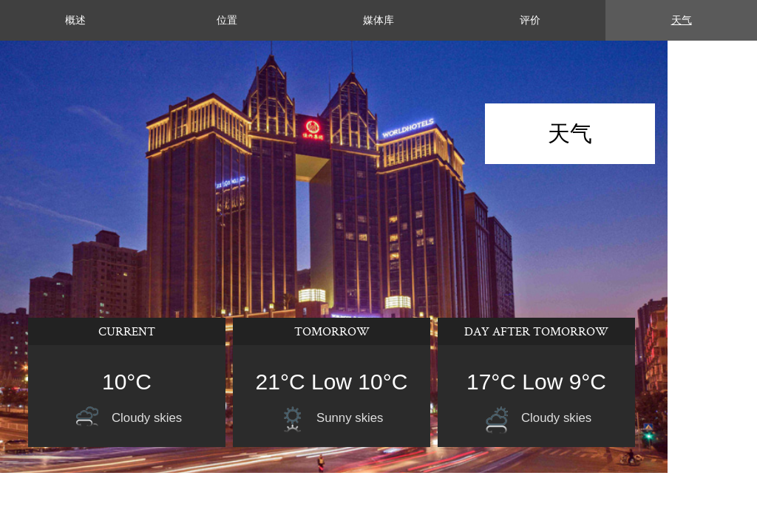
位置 (227, 20)
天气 (682, 20)
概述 (75, 20)
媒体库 (378, 20)
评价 (530, 20)
